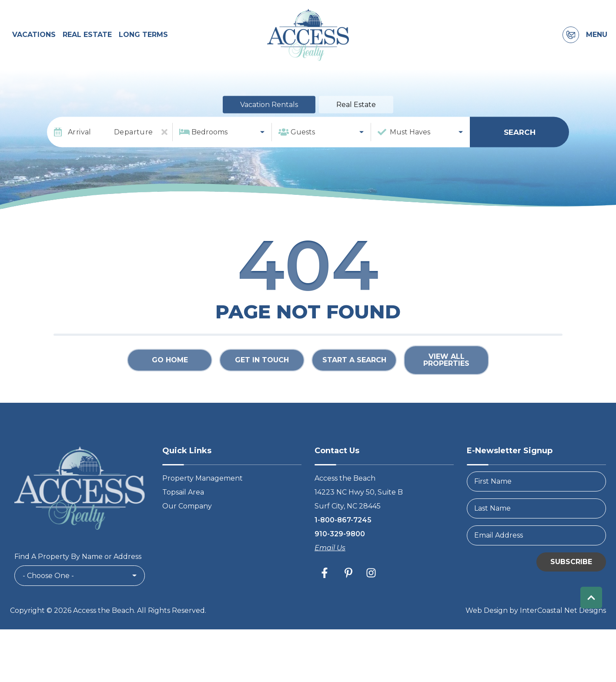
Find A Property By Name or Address (78, 562)
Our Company (187, 511)
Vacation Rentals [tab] (269, 110)
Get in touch (262, 366)
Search (520, 137)
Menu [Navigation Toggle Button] (597, 38)
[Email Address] (536, 541)
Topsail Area (183, 497)
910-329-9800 (340, 539)
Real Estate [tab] (356, 110)
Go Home (170, 366)
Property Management (203, 483)
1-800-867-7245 (343, 525)
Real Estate (87, 38)
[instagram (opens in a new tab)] (371, 578)
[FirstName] (536, 487)
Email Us (330, 553)
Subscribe (571, 567)
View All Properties (446, 366)
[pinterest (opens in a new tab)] (348, 578)
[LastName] (536, 514)
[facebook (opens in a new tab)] (326, 578)
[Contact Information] (571, 38)
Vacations (34, 38)
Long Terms (143, 38)
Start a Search (354, 366)
